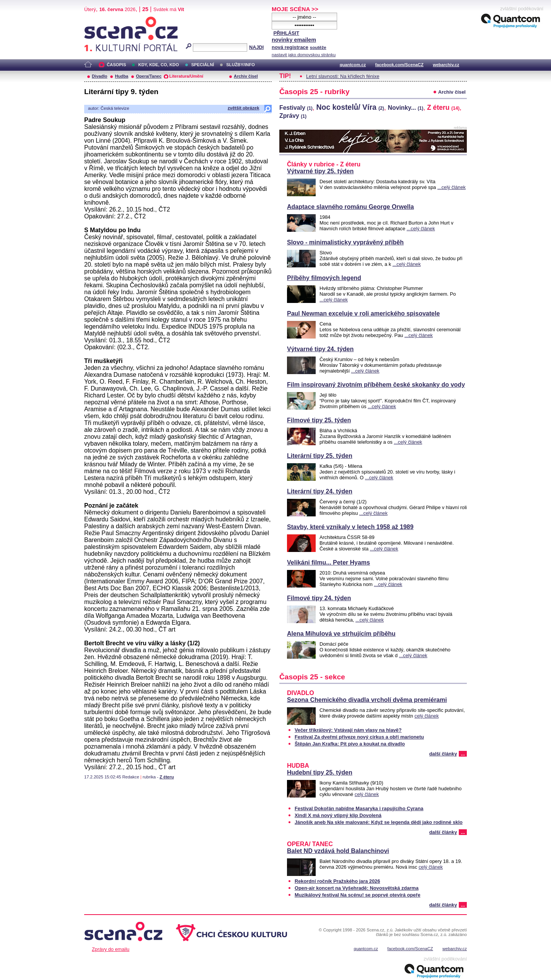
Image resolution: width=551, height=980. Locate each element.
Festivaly (296, 108)
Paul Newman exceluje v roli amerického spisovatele (363, 313)
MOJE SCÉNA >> (295, 9)
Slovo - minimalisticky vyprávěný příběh (345, 242)
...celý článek (452, 187)
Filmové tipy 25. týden (319, 420)
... (463, 754)
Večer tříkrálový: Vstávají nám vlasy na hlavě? (348, 730)
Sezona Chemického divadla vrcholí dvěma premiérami (367, 700)
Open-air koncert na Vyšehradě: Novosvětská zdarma (357, 888)
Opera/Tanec (149, 76)
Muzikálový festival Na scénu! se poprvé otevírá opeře (358, 895)
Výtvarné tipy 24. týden (320, 349)
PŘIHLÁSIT (286, 33)
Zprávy (293, 116)
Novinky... (406, 108)
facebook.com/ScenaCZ (399, 65)
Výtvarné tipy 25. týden (320, 171)
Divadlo (99, 76)
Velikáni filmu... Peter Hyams (328, 562)
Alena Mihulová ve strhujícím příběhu (341, 634)
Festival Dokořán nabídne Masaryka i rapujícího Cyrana (359, 808)
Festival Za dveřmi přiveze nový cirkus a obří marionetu (359, 737)
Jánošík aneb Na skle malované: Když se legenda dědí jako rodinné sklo (379, 822)
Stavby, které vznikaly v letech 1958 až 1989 (350, 527)
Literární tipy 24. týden (320, 491)
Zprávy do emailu (111, 949)
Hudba (121, 76)
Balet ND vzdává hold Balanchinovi (338, 851)
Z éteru (167, 777)
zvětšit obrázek (244, 108)
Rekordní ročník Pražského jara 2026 (337, 881)
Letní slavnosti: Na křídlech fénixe (343, 76)
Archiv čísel (246, 76)
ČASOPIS (116, 65)
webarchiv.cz (446, 65)
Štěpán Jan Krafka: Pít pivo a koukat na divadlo (350, 744)
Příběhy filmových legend (324, 278)
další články (443, 754)
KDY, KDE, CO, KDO (158, 65)
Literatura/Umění (186, 76)
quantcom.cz (353, 65)
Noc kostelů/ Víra (350, 107)
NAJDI (256, 47)
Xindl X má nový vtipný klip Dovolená (338, 815)
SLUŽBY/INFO (240, 65)
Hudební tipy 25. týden (320, 772)
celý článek (426, 716)
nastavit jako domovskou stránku (304, 55)
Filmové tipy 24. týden (319, 598)
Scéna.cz (97, 20)
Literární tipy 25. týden (320, 456)
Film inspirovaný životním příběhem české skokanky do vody (376, 385)
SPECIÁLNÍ (203, 65)
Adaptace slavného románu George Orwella (350, 207)
